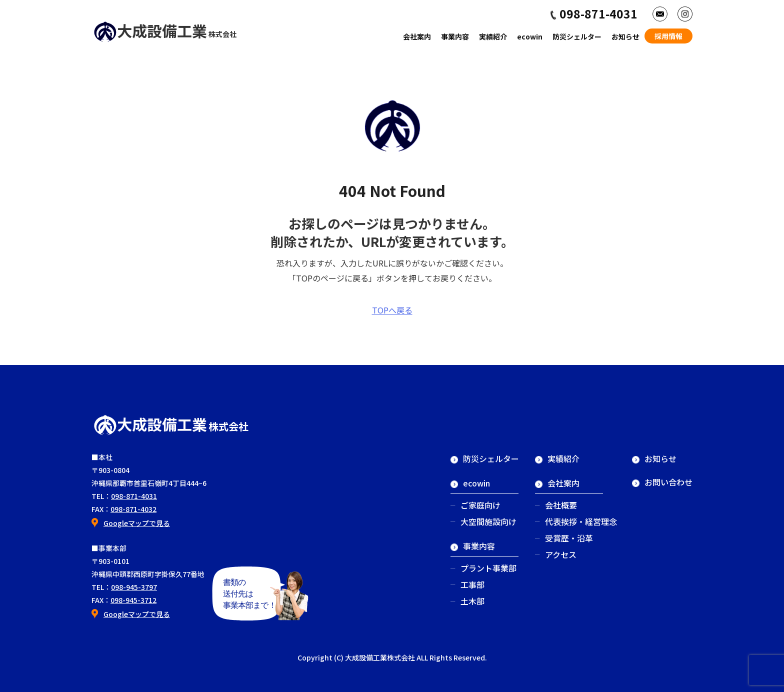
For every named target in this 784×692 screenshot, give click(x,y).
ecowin (530, 36)
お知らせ (625, 36)
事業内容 (455, 36)
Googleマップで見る (137, 523)
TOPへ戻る (392, 310)
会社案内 (417, 36)
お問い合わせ (662, 482)
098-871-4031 (134, 496)
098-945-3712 (133, 600)
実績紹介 (493, 36)
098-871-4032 (133, 509)
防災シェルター (577, 36)
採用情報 (668, 36)
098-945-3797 (134, 587)
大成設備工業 (165, 30)
